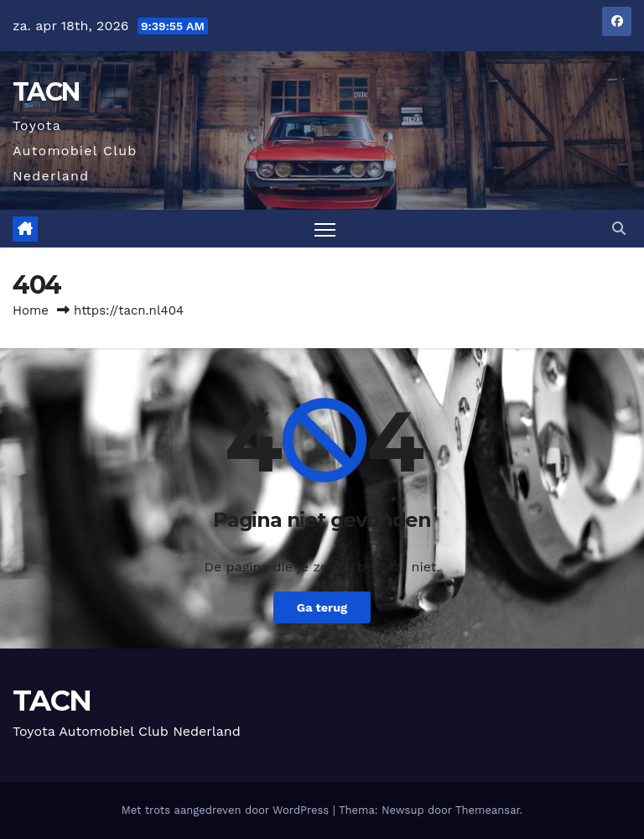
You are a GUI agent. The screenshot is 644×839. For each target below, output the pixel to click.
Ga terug (322, 607)
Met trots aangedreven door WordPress (227, 810)
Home (31, 310)
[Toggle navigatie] (325, 229)
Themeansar (488, 810)
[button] (619, 229)
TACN (46, 92)
